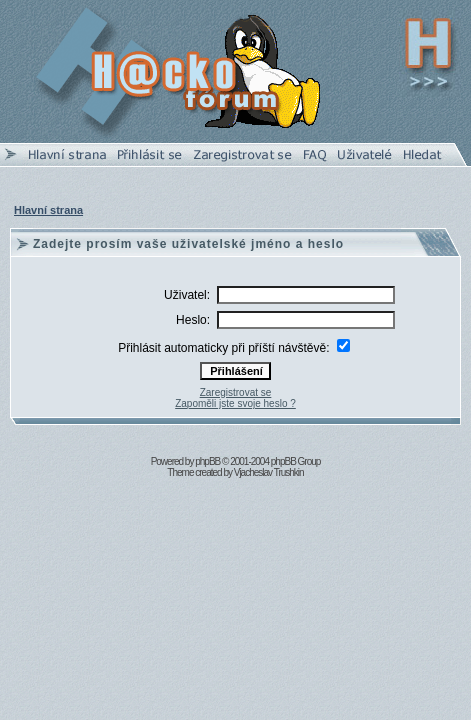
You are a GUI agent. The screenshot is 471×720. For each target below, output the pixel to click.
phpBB (207, 461)
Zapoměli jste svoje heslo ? (235, 403)
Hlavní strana (48, 210)
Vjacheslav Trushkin (269, 472)
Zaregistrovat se (236, 392)
